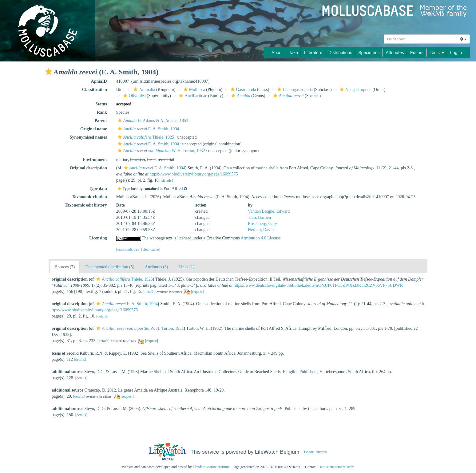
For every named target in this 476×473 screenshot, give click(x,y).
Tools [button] (437, 53)
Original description (88, 168)
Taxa (294, 53)
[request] (197, 292)
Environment (95, 160)
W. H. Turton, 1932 (161, 151)
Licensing (98, 238)
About (277, 53)
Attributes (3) (157, 267)
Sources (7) (65, 267)
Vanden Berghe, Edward (269, 211)
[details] (167, 180)
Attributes (395, 53)
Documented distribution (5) (110, 267)
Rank (102, 112)
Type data (98, 189)
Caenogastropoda (294, 90)
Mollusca (194, 90)
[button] (49, 72)
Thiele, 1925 (145, 137)
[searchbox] (420, 39)
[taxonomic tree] (128, 250)
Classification (95, 90)
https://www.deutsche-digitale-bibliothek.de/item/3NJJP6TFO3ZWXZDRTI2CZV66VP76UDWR (318, 285)
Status (101, 104)
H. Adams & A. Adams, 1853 (152, 121)
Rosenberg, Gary (262, 224)
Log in (456, 53)
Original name (94, 129)
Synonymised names (88, 137)
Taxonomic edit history (86, 205)
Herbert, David (261, 230)
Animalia (143, 90)
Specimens (369, 53)
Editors (417, 53)
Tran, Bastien (259, 217)
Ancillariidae (192, 96)
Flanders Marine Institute (211, 467)
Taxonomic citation (89, 197)
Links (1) (187, 267)
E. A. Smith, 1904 (148, 129)
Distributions (340, 53)
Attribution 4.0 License (261, 238)
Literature (313, 53)
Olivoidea (134, 96)
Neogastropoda (355, 90)
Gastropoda (243, 90)
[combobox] (420, 39)
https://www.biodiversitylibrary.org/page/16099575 (194, 174)
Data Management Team (336, 467)
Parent (101, 121)
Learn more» (315, 452)
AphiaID (99, 81)
